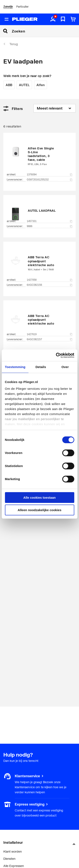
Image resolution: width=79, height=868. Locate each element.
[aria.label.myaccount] (53, 19)
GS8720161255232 (50, 180)
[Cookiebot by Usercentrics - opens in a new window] (56, 355)
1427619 (50, 334)
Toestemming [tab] (15, 367)
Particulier (22, 7)
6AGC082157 (50, 339)
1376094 (50, 175)
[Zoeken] (45, 31)
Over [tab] (65, 367)
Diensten (9, 859)
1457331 (50, 221)
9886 (50, 226)
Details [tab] (41, 367)
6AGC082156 (50, 285)
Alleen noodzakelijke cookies (40, 510)
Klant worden (13, 851)
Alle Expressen (14, 866)
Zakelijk (8, 7)
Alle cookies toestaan (39, 498)
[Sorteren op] (55, 108)
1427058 (50, 280)
